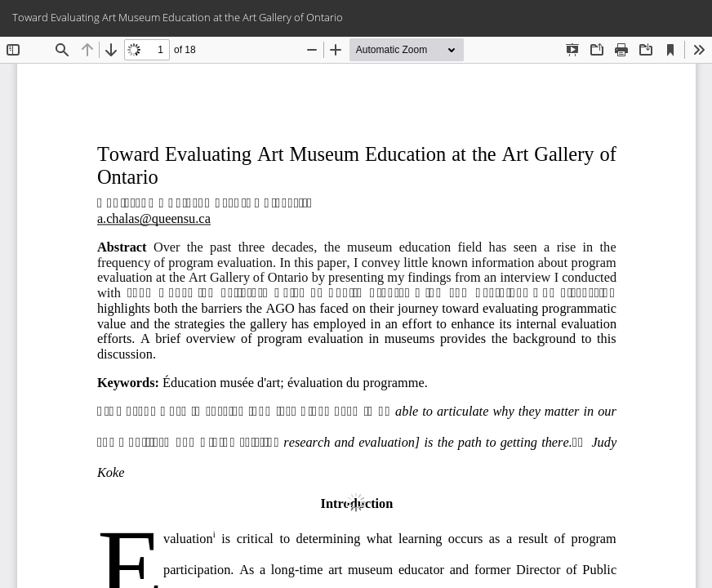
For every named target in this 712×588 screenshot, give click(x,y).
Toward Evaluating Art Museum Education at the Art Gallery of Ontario (178, 17)
